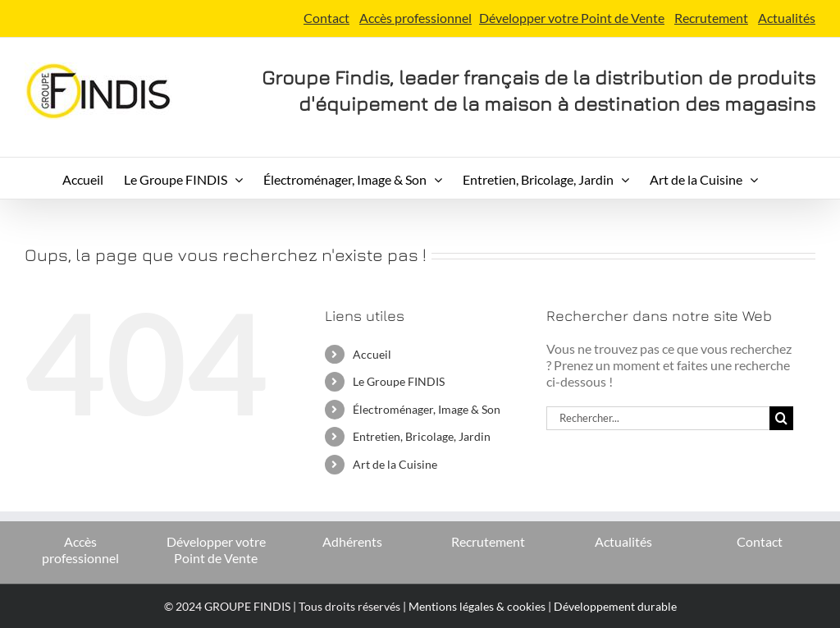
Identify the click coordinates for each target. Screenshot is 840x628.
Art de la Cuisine (395, 464)
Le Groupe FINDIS (399, 381)
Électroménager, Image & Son (427, 409)
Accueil (372, 354)
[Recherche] (781, 418)
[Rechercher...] (658, 418)
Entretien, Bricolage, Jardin (422, 436)
